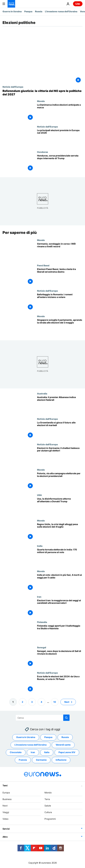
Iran (39, 597)
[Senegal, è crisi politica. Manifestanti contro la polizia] (60, 659)
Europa (6, 793)
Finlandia (42, 622)
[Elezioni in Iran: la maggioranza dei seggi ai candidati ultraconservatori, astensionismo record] (60, 608)
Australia (42, 393)
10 (55, 702)
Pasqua (28, 11)
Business (7, 799)
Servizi (6, 829)
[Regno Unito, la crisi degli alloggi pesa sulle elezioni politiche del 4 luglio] (60, 532)
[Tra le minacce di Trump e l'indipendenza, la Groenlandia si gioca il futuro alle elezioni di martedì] (60, 430)
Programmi (50, 819)
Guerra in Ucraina (12, 11)
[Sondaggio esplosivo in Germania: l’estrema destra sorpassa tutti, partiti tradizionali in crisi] (60, 251)
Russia (39, 11)
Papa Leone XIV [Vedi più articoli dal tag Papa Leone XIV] (67, 752)
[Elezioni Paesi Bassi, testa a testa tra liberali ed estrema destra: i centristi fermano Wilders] (60, 277)
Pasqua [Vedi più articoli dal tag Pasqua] (48, 737)
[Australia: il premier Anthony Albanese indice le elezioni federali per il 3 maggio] (60, 405)
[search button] (66, 718)
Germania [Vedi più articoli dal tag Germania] (41, 760)
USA (39, 495)
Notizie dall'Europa (13, 87)
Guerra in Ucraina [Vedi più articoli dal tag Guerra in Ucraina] (26, 737)
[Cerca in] (42, 718)
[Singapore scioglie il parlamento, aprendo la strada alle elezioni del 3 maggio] (60, 328)
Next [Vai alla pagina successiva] (67, 702)
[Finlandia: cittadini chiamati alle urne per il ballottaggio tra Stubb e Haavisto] (60, 633)
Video (5, 819)
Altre (5, 837)
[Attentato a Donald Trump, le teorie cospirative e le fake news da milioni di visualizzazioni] (60, 507)
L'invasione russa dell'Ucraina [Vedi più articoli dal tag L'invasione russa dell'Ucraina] (31, 745)
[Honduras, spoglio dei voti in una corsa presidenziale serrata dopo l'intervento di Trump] (60, 163)
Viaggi (6, 812)
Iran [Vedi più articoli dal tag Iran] (33, 752)
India (40, 546)
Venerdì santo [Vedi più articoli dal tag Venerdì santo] (63, 745)
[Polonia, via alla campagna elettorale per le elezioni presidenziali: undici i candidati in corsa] (60, 481)
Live (78, 4)
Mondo (41, 101)
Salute (48, 806)
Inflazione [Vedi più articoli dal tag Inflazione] (61, 760)
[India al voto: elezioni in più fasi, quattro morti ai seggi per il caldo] (60, 583)
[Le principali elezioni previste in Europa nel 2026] (60, 138)
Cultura (48, 812)
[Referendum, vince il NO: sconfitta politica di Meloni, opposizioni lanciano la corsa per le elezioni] (42, 93)
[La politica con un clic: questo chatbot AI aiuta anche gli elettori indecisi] (60, 456)
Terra (47, 799)
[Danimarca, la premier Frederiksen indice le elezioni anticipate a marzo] (60, 112)
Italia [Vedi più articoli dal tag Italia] (47, 752)
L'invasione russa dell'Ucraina (61, 11)
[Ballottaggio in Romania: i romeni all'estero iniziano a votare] (60, 302)
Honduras (42, 152)
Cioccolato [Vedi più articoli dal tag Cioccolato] (16, 752)
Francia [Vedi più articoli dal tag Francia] (23, 760)
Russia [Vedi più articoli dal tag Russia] (65, 737)
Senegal (42, 647)
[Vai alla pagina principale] (11, 4)
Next (5, 806)
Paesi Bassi (43, 265)
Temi (5, 785)
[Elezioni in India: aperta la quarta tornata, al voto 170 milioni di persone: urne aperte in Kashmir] (60, 557)
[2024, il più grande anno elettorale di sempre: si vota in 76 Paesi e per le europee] (60, 684)
